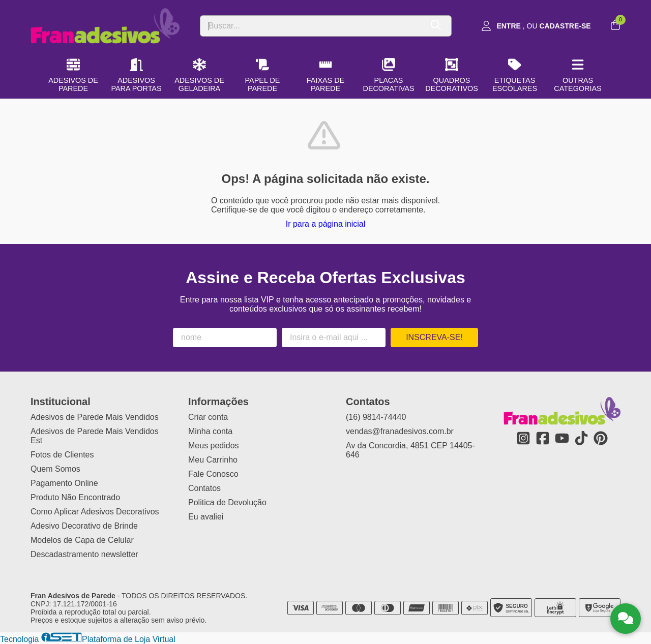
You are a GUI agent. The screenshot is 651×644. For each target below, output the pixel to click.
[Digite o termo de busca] (311, 26)
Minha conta (210, 431)
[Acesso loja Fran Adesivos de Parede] (536, 26)
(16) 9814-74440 (376, 417)
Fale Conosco (213, 474)
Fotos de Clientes (62, 455)
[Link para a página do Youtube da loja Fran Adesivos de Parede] (562, 438)
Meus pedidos (214, 446)
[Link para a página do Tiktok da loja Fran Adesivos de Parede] (581, 438)
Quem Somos (55, 469)
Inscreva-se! (434, 337)
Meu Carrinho (213, 460)
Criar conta (208, 417)
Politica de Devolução (227, 502)
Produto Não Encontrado (75, 497)
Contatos (204, 488)
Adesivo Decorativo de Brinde (84, 526)
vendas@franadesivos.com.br (400, 431)
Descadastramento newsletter (84, 554)
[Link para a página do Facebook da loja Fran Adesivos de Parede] (543, 438)
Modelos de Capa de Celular (82, 540)
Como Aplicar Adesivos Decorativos (95, 512)
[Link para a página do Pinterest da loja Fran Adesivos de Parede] (601, 438)
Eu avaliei (206, 517)
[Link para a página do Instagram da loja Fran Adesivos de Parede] (523, 438)
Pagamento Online (64, 483)
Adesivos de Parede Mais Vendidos (95, 417)
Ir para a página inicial (326, 224)
